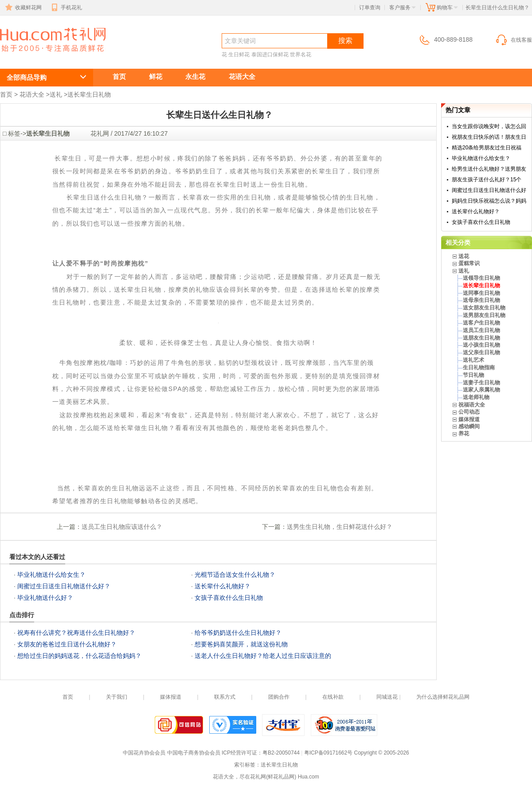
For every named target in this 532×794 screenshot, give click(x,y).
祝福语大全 (472, 405)
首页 (119, 76)
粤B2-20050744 (281, 753)
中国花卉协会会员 (144, 753)
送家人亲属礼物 (481, 390)
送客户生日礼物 (481, 323)
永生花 (195, 76)
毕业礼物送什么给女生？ (51, 575)
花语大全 (242, 76)
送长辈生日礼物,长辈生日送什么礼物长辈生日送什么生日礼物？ (48, 56)
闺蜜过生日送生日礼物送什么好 (489, 190)
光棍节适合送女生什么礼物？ (235, 575)
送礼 (56, 94)
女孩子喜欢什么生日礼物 (229, 598)
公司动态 (469, 412)
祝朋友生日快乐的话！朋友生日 (489, 137)
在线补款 (333, 697)
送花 (464, 256)
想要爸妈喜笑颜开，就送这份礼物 (241, 644)
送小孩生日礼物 (481, 345)
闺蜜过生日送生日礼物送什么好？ (64, 586)
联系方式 (225, 697)
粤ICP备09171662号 (328, 753)
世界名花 (301, 55)
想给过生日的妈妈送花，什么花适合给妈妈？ (79, 656)
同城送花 (387, 697)
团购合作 (279, 697)
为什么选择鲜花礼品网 (443, 697)
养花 (464, 434)
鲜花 (156, 76)
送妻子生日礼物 (481, 383)
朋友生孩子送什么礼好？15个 (487, 180)
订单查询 (370, 8)
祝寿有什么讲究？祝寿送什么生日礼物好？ (76, 633)
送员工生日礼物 (481, 330)
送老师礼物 (476, 397)
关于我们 (117, 697)
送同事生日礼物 (481, 293)
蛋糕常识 (469, 263)
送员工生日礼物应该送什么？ (122, 527)
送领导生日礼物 (481, 278)
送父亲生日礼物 (481, 352)
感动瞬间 (469, 426)
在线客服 (513, 40)
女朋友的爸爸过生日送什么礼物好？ (67, 644)
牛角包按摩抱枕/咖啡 (88, 363)
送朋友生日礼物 (481, 338)
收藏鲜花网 (23, 8)
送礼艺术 (473, 360)
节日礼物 (473, 375)
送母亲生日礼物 (481, 300)
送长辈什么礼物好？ (223, 586)
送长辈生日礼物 (89, 94)
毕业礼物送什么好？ (45, 598)
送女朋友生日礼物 (484, 308)
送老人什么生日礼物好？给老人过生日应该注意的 (263, 656)
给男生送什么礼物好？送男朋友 (489, 169)
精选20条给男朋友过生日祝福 (487, 148)
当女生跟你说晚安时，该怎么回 (489, 126)
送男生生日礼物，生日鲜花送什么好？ (340, 527)
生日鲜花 (239, 55)
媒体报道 (469, 419)
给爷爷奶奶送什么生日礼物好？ (238, 633)
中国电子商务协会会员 (194, 753)
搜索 (345, 41)
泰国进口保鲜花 (270, 55)
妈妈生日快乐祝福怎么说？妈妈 (489, 201)
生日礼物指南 (479, 368)
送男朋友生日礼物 (484, 315)
